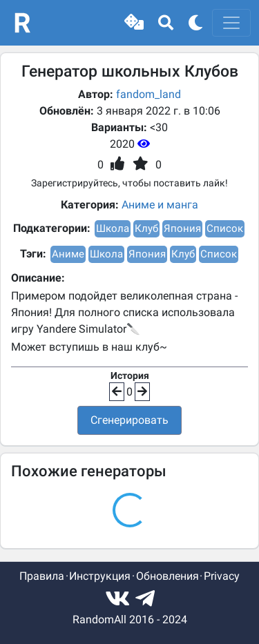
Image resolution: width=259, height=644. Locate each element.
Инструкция (100, 576)
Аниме (68, 254)
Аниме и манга (160, 205)
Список (225, 228)
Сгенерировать (129, 420)
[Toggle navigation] (231, 23)
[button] (134, 23)
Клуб (146, 228)
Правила (42, 576)
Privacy (222, 576)
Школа (113, 228)
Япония (182, 228)
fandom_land (148, 94)
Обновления (167, 576)
